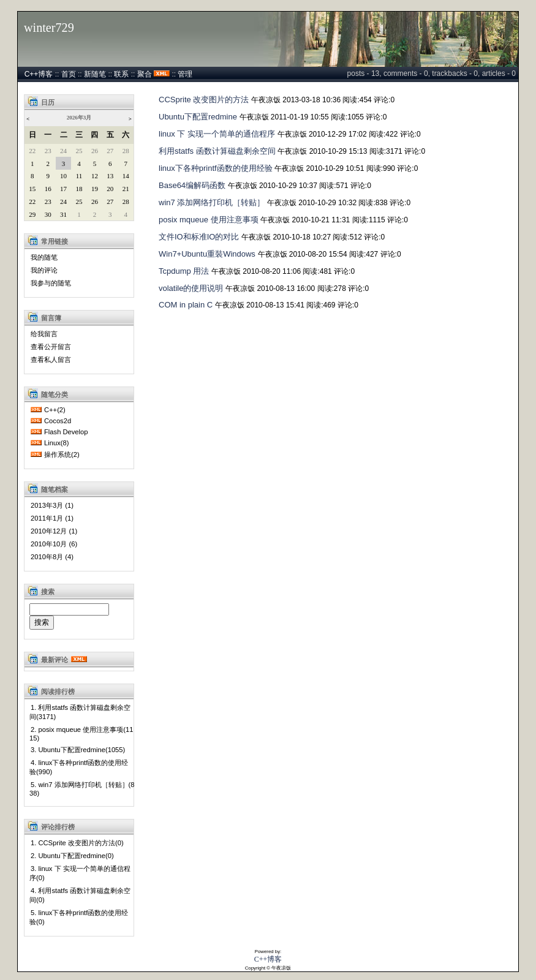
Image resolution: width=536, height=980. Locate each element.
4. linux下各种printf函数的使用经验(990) (79, 767)
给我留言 (44, 334)
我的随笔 (44, 257)
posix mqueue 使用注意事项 (209, 220)
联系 (121, 74)
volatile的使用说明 (191, 288)
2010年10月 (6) (54, 544)
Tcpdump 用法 (184, 271)
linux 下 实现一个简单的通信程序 (217, 134)
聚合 (145, 74)
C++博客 (39, 74)
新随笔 (95, 74)
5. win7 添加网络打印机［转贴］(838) (82, 789)
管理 (185, 74)
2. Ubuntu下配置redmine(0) (72, 856)
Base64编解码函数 (192, 185)
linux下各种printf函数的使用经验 (216, 168)
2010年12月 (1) (54, 531)
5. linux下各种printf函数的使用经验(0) (79, 917)
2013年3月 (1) (52, 505)
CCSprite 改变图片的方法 (204, 100)
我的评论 (44, 270)
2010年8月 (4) (52, 557)
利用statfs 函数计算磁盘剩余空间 (217, 151)
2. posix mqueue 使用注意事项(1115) (81, 734)
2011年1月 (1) (52, 518)
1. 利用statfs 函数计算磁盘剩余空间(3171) (80, 712)
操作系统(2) (62, 454)
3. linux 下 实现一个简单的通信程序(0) (80, 873)
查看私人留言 (51, 360)
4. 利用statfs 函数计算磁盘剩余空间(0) (80, 895)
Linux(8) (56, 443)
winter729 (49, 28)
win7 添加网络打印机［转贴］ (212, 202)
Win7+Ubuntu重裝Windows (207, 254)
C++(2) (55, 410)
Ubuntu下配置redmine (198, 117)
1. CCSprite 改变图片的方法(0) (77, 843)
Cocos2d (58, 421)
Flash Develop (66, 432)
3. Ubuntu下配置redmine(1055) (78, 750)
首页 (69, 74)
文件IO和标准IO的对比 (199, 237)
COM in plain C (186, 305)
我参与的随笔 (51, 283)
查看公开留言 (51, 347)
